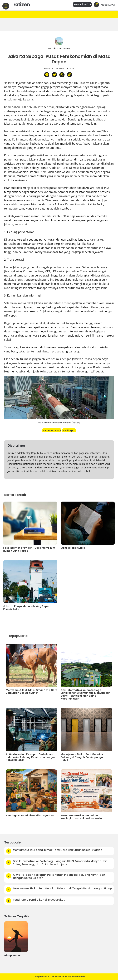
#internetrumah (52, 430)
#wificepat (69, 430)
